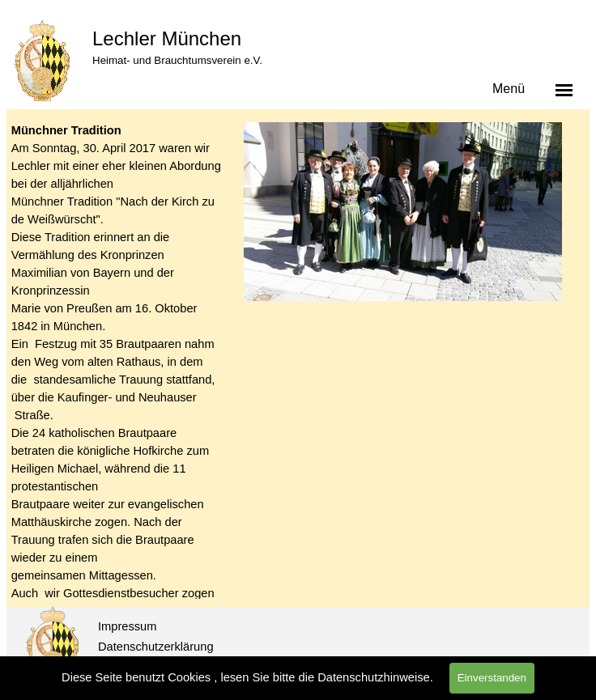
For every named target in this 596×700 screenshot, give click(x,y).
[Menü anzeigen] (564, 90)
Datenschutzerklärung (156, 647)
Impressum (127, 626)
